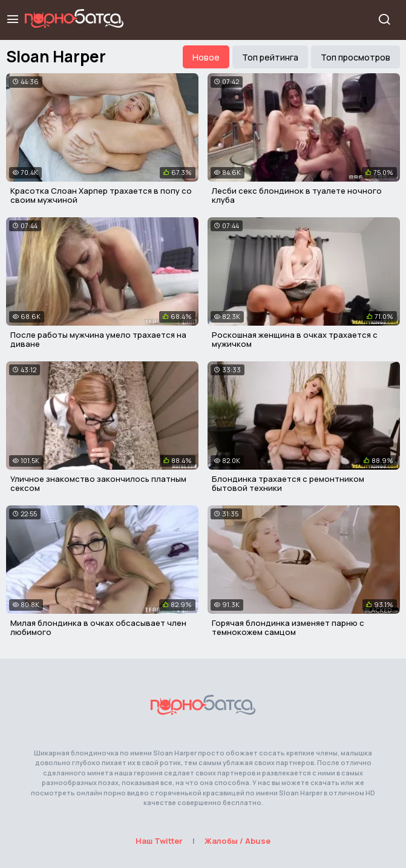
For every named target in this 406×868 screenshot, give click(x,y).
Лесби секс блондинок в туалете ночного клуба (297, 196)
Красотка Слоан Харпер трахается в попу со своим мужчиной (101, 196)
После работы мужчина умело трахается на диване (98, 340)
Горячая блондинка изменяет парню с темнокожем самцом (288, 628)
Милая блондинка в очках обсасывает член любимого (98, 628)
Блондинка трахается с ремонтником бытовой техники (288, 484)
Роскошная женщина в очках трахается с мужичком (295, 340)
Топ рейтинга (270, 57)
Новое (206, 57)
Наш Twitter (159, 841)
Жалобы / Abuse (237, 841)
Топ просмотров (355, 57)
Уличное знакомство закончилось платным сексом (98, 484)
